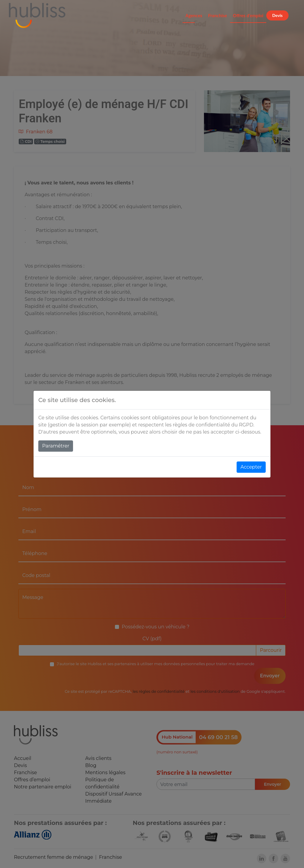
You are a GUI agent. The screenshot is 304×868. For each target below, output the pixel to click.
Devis (277, 15)
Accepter (251, 467)
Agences (194, 15)
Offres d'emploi (248, 15)
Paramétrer (56, 446)
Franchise (218, 15)
